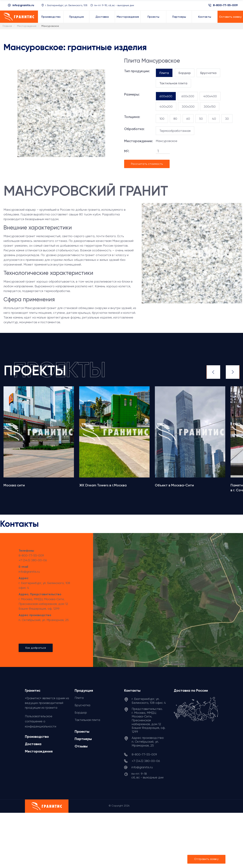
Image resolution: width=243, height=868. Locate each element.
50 (201, 119)
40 (214, 119)
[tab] (164, 73)
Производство (37, 737)
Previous (213, 372)
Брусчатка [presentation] (208, 73)
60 (188, 119)
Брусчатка (82, 705)
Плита (79, 698)
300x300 (188, 106)
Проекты (82, 731)
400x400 (210, 96)
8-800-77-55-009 (225, 5)
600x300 (188, 96)
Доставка (33, 744)
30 (227, 119)
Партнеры (83, 739)
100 (162, 119)
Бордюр (81, 712)
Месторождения (39, 751)
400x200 (166, 106)
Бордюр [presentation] (185, 73)
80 (175, 119)
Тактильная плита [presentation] (173, 83)
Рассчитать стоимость (147, 164)
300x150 (210, 106)
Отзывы (81, 746)
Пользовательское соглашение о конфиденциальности (41, 721)
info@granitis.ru (23, 5)
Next (233, 372)
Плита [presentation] (164, 73)
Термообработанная (175, 131)
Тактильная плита (87, 720)
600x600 (166, 96)
